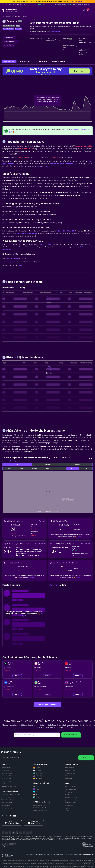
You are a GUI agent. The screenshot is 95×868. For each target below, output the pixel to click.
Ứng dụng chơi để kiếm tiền (9, 787)
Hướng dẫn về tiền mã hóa (9, 776)
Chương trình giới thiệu (71, 797)
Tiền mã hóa (10, 16)
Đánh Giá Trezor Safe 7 (39, 808)
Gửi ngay (79, 536)
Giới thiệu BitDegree (70, 786)
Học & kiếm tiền (6, 768)
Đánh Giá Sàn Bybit (70, 770)
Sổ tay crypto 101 (6, 770)
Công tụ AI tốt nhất (7, 803)
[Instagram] (24, 833)
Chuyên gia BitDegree (71, 789)
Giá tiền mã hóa (6, 805)
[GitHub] (31, 833)
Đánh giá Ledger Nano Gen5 (41, 811)
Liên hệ (67, 811)
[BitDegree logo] (7, 855)
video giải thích (11, 262)
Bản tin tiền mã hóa (7, 773)
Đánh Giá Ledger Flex (39, 805)
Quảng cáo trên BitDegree (72, 800)
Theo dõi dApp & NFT (7, 808)
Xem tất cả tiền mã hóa (47, 705)
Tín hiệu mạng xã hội (58, 61)
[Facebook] (13, 833)
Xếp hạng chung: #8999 (9, 26)
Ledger (38, 166)
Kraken (90, 161)
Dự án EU (67, 795)
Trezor (46, 166)
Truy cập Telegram (40, 544)
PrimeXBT (11, 164)
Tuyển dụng (68, 808)
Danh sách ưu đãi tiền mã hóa (27, 234)
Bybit (4, 164)
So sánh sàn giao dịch (7, 797)
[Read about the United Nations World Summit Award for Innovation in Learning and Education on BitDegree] (88, 844)
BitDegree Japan (69, 805)
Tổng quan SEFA (9, 61)
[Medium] (20, 833)
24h (71, 39)
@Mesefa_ (12, 461)
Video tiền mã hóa (6, 781)
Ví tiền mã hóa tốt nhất (8, 800)
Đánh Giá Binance (70, 776)
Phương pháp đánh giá (71, 792)
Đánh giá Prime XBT (70, 773)
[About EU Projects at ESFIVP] (9, 844)
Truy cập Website (86, 544)
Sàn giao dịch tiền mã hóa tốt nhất (11, 795)
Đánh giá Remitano (70, 778)
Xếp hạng (19, 16)
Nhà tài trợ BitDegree (70, 803)
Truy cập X (42, 521)
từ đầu (19, 265)
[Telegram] (6, 833)
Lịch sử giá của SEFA (41, 61)
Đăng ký (86, 758)
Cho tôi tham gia (71, 735)
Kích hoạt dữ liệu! (55, 32)
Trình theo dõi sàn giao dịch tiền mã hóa (63, 164)
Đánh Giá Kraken (69, 768)
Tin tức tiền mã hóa (12, 258)
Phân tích (17, 675)
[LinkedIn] (17, 833)
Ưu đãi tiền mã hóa (7, 784)
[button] (87, 10)
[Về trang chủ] (4, 16)
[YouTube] (10, 833)
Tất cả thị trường (24, 61)
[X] (3, 833)
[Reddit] (27, 833)
